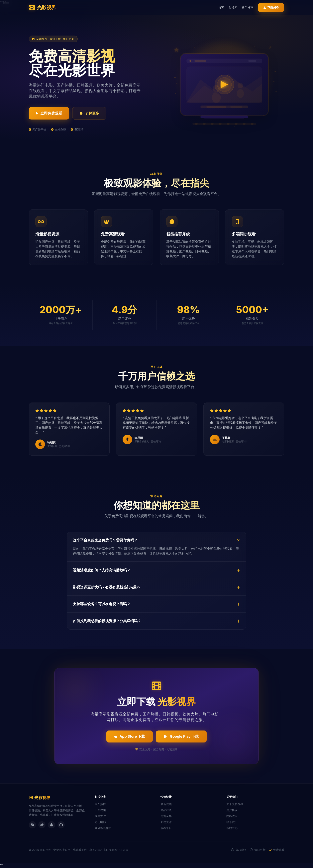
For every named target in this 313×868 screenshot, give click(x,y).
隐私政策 (232, 816)
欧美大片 (100, 816)
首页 (221, 7)
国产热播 (100, 804)
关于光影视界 (235, 804)
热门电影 (100, 822)
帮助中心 (232, 828)
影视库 (233, 7)
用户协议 (232, 810)
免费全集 (166, 816)
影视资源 (166, 822)
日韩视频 (100, 810)
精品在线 (166, 810)
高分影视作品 (103, 828)
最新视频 (166, 804)
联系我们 (232, 822)
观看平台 (166, 828)
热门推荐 (248, 7)
